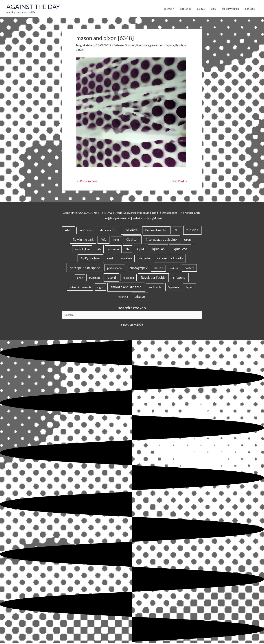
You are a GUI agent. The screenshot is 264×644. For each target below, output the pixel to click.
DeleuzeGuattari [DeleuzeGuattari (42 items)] (156, 231)
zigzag (92, 50)
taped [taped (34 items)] (190, 287)
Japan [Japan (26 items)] (187, 240)
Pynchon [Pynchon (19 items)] (94, 278)
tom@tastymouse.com (116, 219)
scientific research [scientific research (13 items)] (80, 288)
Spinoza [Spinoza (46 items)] (174, 288)
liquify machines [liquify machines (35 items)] (91, 259)
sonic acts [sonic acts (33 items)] (155, 287)
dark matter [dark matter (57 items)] (108, 231)
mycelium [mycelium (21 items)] (126, 259)
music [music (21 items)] (111, 259)
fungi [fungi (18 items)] (116, 240)
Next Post (179, 181)
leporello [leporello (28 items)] (113, 249)
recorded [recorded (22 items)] (128, 278)
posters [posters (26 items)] (189, 268)
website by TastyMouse (147, 219)
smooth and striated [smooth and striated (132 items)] (126, 287)
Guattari (131, 45)
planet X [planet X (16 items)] (158, 268)
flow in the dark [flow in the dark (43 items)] (83, 240)
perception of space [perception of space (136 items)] (85, 268)
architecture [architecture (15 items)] (86, 231)
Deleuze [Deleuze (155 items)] (131, 230)
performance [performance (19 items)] (115, 268)
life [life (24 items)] (128, 249)
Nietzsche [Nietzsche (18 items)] (144, 259)
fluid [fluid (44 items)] (103, 240)
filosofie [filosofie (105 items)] (192, 231)
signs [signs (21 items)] (100, 288)
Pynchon (82, 50)
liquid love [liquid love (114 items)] (180, 249)
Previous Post (87, 181)
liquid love (144, 45)
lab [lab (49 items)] (99, 249)
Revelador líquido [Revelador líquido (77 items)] (153, 278)
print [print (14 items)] (80, 278)
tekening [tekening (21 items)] (123, 297)
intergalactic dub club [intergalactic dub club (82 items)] (161, 240)
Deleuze (119, 45)
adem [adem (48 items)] (68, 231)
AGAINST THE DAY (34, 7)
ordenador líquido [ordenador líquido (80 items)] (170, 259)
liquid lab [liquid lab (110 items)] (158, 249)
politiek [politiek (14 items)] (174, 268)
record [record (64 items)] (111, 278)
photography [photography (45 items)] (138, 268)
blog (79, 45)
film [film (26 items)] (177, 231)
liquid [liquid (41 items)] (140, 249)
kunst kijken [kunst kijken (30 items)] (82, 249)
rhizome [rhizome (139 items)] (179, 278)
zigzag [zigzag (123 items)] (140, 297)
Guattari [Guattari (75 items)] (132, 240)
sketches (89, 45)
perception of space (164, 45)
